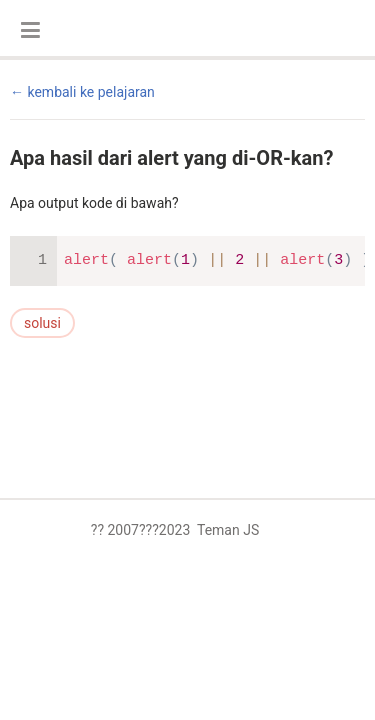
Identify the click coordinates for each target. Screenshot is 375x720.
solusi (42, 323)
